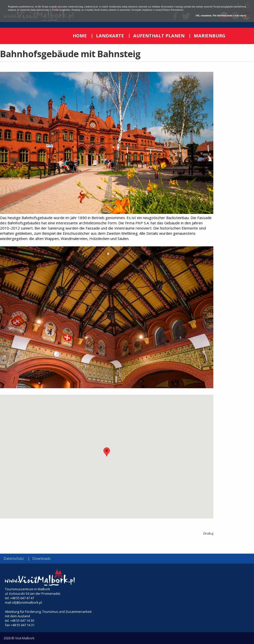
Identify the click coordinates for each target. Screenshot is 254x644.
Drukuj (208, 533)
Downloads (42, 558)
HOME (80, 36)
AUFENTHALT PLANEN (159, 36)
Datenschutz (14, 558)
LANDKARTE (110, 36)
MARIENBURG (209, 36)
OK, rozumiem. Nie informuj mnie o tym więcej (221, 15)
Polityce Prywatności (173, 10)
